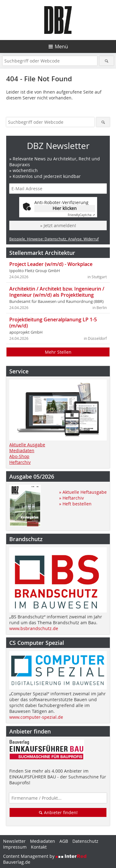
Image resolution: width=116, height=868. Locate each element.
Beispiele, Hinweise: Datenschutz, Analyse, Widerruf (54, 239)
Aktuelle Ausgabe (27, 445)
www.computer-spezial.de (36, 717)
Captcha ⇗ (81, 215)
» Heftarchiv (71, 498)
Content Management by (45, 856)
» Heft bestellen (75, 504)
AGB (64, 841)
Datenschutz (85, 841)
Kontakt (39, 847)
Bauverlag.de (17, 862)
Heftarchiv (20, 462)
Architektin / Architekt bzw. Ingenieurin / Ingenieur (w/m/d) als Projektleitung (57, 292)
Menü (61, 46)
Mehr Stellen (58, 352)
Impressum (15, 847)
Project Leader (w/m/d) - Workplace (51, 264)
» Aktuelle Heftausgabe (83, 492)
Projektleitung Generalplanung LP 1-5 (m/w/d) (53, 323)
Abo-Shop (19, 456)
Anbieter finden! (58, 812)
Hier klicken (65, 208)
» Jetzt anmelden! (58, 225)
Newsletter (14, 841)
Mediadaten (22, 450)
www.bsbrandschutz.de (34, 628)
